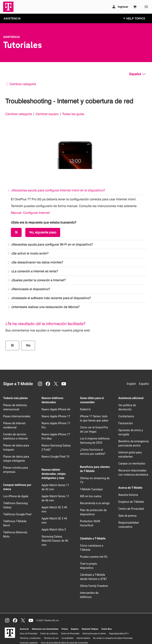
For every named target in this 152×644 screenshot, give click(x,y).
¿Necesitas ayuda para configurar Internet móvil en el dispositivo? (58, 190)
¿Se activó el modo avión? (30, 253)
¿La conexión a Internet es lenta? (35, 271)
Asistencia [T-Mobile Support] (11, 37)
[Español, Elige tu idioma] (137, 74)
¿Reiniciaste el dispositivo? (31, 289)
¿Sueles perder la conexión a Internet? (38, 280)
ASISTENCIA (12, 18)
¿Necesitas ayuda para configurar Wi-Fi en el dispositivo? (52, 244)
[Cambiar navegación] (137, 18)
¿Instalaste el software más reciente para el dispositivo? (51, 298)
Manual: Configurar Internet (30, 213)
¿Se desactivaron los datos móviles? (37, 262)
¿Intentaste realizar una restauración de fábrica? (45, 307)
